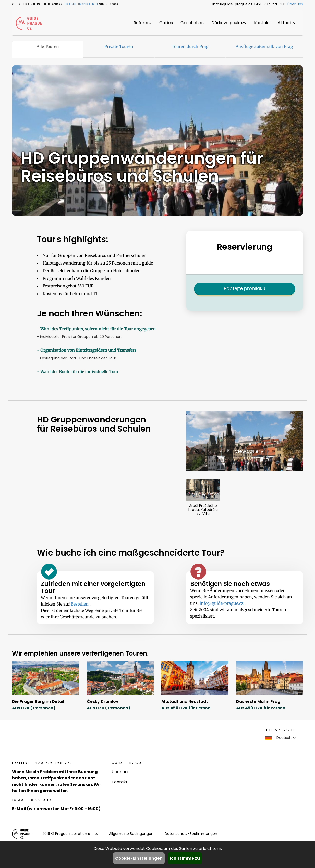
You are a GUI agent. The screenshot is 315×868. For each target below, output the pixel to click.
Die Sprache (281, 730)
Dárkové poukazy (229, 23)
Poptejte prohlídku (245, 288)
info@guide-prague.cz (222, 603)
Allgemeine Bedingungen (131, 834)
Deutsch (281, 738)
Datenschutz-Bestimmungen (191, 834)
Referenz (143, 23)
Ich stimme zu (185, 858)
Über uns (295, 4)
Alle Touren (48, 46)
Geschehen (192, 23)
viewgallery (245, 451)
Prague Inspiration (81, 4)
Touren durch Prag (190, 46)
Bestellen (80, 604)
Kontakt (262, 23)
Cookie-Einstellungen (139, 858)
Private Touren (119, 46)
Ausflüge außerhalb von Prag (264, 46)
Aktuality (287, 23)
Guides (166, 23)
